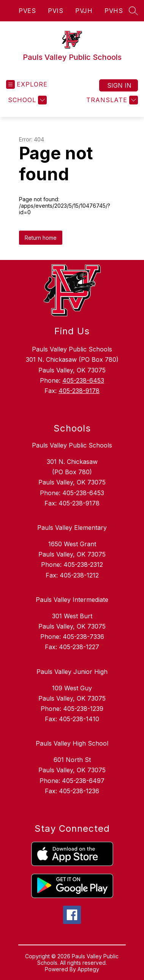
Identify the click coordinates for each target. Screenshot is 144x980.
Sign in (119, 85)
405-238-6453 (83, 380)
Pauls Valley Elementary (72, 528)
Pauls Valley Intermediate (72, 600)
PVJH (84, 11)
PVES (27, 11)
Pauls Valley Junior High (72, 672)
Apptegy (88, 969)
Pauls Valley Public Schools (72, 445)
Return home (41, 238)
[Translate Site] (111, 100)
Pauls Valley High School (72, 743)
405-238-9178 (79, 391)
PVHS (114, 11)
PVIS (55, 11)
